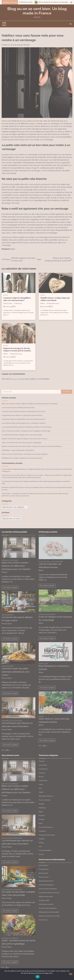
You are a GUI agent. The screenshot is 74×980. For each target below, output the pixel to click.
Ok (38, 977)
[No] (71, 974)
